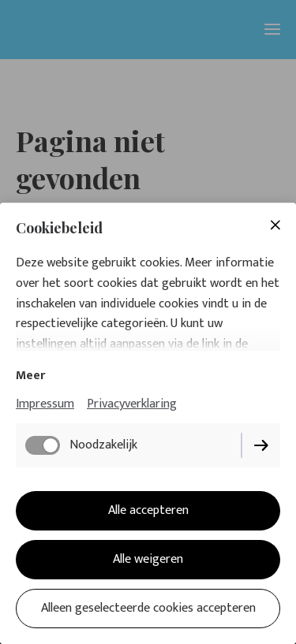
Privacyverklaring (132, 404)
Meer (30, 376)
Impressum (45, 404)
